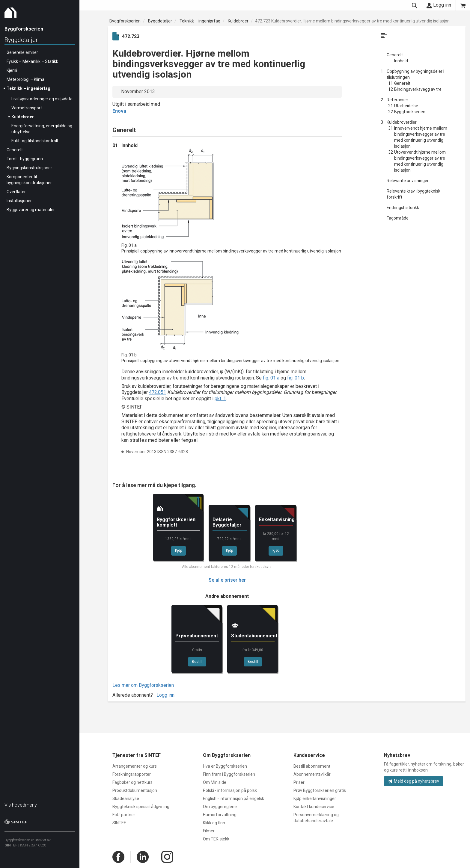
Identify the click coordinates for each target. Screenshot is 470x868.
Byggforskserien (125, 21)
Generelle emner (22, 52)
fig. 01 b (296, 378)
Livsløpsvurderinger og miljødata (42, 99)
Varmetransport (27, 108)
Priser (299, 782)
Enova (119, 111)
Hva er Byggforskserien (225, 766)
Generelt (15, 150)
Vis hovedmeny (21, 805)
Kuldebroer (23, 117)
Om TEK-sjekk (216, 839)
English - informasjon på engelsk (234, 799)
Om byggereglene (220, 807)
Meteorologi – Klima (25, 79)
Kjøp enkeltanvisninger (315, 799)
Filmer (209, 831)
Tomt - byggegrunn (25, 159)
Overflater (16, 192)
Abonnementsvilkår (312, 774)
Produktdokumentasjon (135, 790)
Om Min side (215, 782)
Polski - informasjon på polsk (230, 790)
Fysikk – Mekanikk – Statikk (32, 61)
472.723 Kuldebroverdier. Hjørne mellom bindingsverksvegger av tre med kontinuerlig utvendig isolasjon (352, 21)
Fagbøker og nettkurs (132, 782)
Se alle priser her (227, 580)
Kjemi (12, 70)
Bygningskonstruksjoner (29, 168)
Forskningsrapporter (132, 774)
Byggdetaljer (21, 40)
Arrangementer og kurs (135, 766)
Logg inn (439, 5)
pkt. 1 (220, 399)
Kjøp (178, 551)
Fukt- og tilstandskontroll (35, 141)
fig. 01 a (271, 378)
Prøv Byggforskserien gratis (320, 790)
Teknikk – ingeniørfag (28, 88)
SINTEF (11, 845)
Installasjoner (19, 201)
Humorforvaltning (220, 815)
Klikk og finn (214, 823)
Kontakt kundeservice (314, 807)
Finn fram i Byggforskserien (229, 774)
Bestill (197, 662)
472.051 (158, 392)
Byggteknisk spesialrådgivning (141, 807)
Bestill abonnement (312, 766)
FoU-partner (124, 815)
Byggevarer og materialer (31, 210)
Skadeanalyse (126, 799)
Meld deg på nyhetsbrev (413, 781)
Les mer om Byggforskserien (143, 685)
